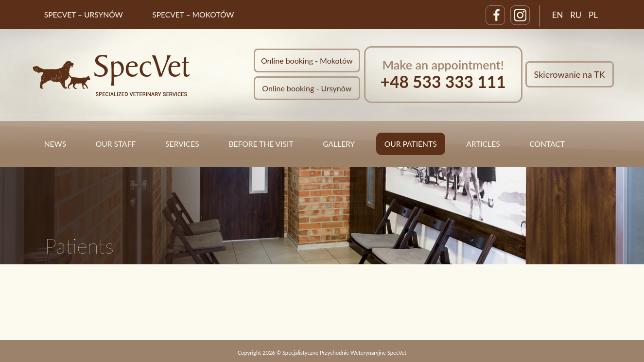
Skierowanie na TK (570, 74)
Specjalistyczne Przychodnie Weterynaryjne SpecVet (344, 353)
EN (558, 15)
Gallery (339, 144)
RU (576, 15)
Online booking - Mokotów (307, 60)
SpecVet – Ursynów (84, 15)
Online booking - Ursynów (307, 88)
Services (182, 144)
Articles (483, 144)
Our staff (116, 144)
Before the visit (261, 144)
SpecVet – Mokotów (193, 15)
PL (593, 15)
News (55, 144)
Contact (547, 144)
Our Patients (411, 144)
